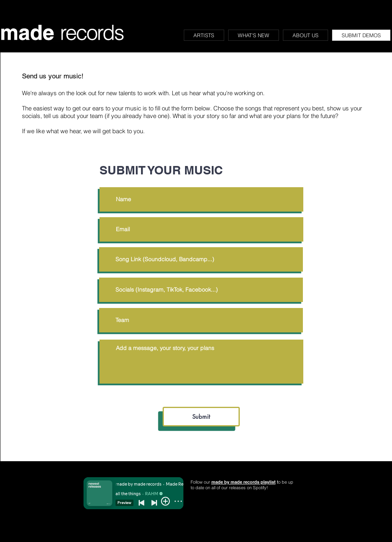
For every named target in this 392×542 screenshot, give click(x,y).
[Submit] (201, 417)
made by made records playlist (244, 482)
